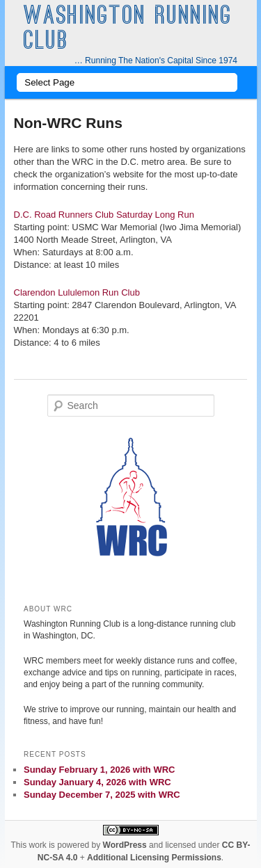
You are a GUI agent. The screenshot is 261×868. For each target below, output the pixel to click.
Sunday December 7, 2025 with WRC (102, 795)
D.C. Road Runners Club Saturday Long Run (104, 215)
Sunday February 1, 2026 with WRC (99, 770)
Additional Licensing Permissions (154, 858)
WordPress (125, 845)
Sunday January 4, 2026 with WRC (97, 782)
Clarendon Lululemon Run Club (77, 292)
